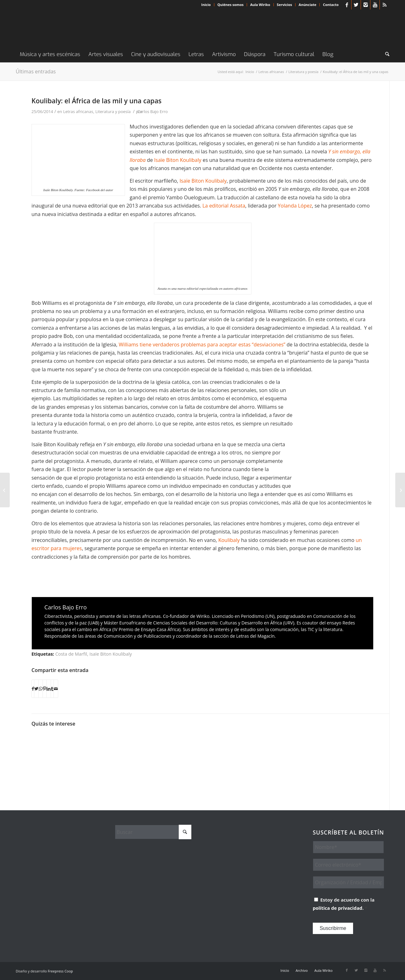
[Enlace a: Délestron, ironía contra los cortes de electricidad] (266, 741)
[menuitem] (206, 5)
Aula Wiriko (260, 5)
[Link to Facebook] (347, 5)
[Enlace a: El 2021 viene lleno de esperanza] (224, 754)
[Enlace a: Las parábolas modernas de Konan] (309, 747)
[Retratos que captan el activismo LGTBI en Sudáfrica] (400, 490)
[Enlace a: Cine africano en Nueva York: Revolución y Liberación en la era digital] (138, 745)
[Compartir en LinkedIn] (49, 689)
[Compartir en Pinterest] (45, 689)
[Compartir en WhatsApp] (41, 689)
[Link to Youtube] (375, 5)
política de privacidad (338, 908)
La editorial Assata (223, 206)
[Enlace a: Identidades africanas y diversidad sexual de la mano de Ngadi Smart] (95, 754)
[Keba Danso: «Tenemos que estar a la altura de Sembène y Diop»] (5, 490)
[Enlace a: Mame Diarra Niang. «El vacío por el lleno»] (52, 748)
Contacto (331, 5)
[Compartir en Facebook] (33, 689)
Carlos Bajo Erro (152, 111)
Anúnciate (307, 5)
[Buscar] (385, 54)
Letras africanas (78, 111)
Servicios (284, 5)
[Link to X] (356, 5)
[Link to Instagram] (366, 5)
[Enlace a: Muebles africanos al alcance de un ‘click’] (352, 750)
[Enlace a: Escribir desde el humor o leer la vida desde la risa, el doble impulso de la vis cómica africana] (181, 744)
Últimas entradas (36, 71)
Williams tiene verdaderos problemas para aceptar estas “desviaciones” (202, 345)
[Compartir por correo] (56, 689)
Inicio (206, 5)
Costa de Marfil (71, 654)
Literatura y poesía (113, 111)
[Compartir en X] (36, 689)
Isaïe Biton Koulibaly (178, 160)
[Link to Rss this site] (385, 5)
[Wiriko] (63, 28)
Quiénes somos (231, 5)
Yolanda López (295, 206)
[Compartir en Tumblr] (52, 689)
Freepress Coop (60, 971)
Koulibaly (230, 540)
